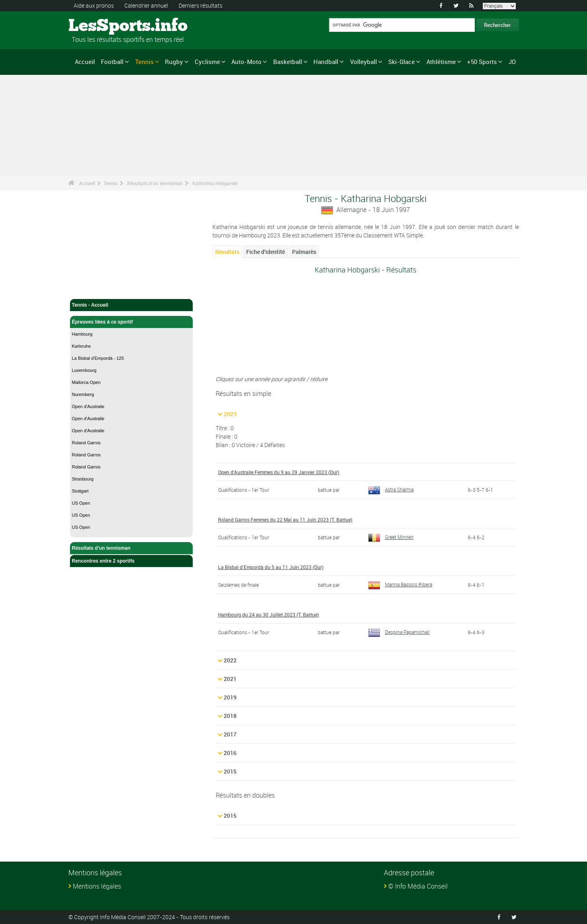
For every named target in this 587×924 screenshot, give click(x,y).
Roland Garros (87, 443)
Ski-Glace (402, 62)
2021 (230, 679)
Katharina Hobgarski (215, 183)
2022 (230, 660)
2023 (230, 414)
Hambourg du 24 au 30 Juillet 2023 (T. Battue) (269, 615)
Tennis (144, 62)
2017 (230, 734)
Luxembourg (84, 370)
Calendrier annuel (146, 5)
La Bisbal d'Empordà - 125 (98, 358)
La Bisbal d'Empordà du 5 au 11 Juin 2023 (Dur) (271, 567)
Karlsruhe (81, 346)
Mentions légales (97, 886)
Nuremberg (83, 394)
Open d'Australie (88, 406)
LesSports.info (99, 26)
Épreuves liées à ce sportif (132, 322)
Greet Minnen (391, 537)
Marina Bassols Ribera (400, 584)
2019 (230, 697)
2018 (230, 716)
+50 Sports (482, 62)
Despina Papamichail (399, 632)
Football (112, 62)
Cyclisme (207, 62)
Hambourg (82, 334)
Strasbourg (83, 479)
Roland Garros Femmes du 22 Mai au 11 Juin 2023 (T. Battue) (285, 520)
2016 (230, 753)
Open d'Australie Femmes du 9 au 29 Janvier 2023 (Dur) (279, 472)
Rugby (174, 62)
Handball (326, 62)
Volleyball (364, 62)
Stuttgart (80, 491)
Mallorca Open (87, 382)
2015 (230, 771)
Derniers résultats (201, 5)
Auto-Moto (246, 62)
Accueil (85, 62)
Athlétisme (441, 62)
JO (512, 62)
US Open (81, 503)
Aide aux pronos (94, 5)
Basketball (288, 62)
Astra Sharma (391, 489)
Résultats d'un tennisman (155, 183)
